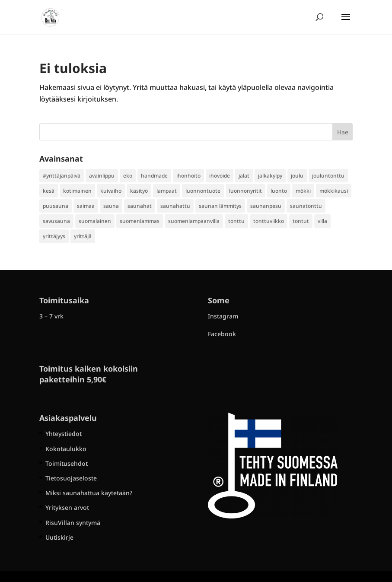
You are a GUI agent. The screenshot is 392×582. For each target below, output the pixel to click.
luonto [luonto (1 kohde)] (279, 191)
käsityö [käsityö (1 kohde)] (139, 191)
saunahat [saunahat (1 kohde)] (140, 206)
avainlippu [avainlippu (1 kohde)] (102, 176)
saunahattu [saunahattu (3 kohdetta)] (175, 206)
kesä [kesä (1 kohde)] (49, 191)
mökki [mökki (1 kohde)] (303, 191)
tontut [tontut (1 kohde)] (301, 221)
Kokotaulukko (66, 449)
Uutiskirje (59, 537)
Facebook (222, 334)
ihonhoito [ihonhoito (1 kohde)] (188, 176)
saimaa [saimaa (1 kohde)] (86, 206)
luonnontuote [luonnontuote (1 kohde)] (203, 191)
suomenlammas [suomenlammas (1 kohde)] (140, 221)
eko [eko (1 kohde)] (128, 176)
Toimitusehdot (67, 463)
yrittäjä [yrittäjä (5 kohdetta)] (83, 236)
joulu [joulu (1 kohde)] (297, 176)
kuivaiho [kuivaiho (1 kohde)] (111, 191)
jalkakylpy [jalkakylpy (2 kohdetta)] (270, 176)
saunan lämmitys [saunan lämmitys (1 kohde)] (220, 206)
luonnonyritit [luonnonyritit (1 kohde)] (245, 191)
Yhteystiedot (64, 434)
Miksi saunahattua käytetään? (89, 493)
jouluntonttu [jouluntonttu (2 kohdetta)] (328, 176)
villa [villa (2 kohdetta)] (322, 221)
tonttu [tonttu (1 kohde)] (236, 221)
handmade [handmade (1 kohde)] (154, 176)
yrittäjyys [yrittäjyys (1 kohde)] (54, 236)
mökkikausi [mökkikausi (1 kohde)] (334, 191)
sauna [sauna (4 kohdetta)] (111, 206)
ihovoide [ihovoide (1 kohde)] (220, 176)
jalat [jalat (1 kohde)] (244, 176)
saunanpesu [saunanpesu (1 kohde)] (266, 206)
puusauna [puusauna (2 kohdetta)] (56, 206)
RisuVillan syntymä (73, 523)
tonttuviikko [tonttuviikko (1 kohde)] (269, 221)
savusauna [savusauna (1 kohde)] (56, 221)
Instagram (223, 316)
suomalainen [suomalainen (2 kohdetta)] (95, 221)
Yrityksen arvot (67, 507)
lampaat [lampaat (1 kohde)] (167, 191)
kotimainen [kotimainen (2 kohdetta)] (77, 191)
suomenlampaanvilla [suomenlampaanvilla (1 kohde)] (194, 221)
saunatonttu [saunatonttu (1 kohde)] (306, 206)
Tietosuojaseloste (71, 478)
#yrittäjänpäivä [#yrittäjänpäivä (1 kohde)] (62, 176)
